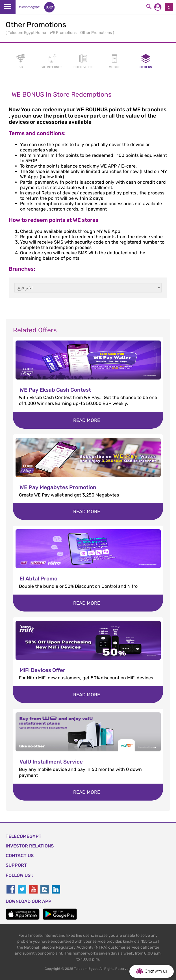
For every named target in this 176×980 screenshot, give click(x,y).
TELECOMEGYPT (24, 836)
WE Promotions (64, 33)
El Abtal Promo (38, 579)
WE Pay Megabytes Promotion (58, 487)
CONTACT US (20, 856)
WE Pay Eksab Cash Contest (55, 390)
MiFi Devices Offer (42, 670)
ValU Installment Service (51, 762)
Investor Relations (30, 846)
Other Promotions (96, 33)
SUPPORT (16, 865)
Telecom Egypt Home (27, 33)
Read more (87, 420)
